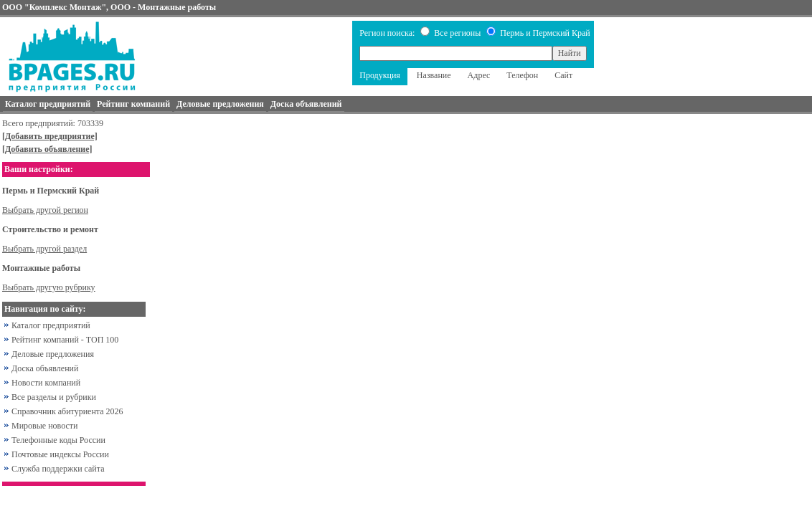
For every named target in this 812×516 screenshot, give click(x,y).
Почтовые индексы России (60, 454)
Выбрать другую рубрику (49, 287)
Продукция (380, 75)
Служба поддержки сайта (58, 469)
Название (434, 75)
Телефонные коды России (58, 440)
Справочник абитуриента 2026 (67, 411)
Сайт (563, 75)
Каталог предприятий (51, 325)
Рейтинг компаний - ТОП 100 (65, 340)
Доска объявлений (45, 368)
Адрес (479, 75)
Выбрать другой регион (45, 210)
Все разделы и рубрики (54, 397)
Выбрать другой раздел (44, 249)
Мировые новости (44, 426)
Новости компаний (46, 383)
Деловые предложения (53, 354)
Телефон (522, 75)
